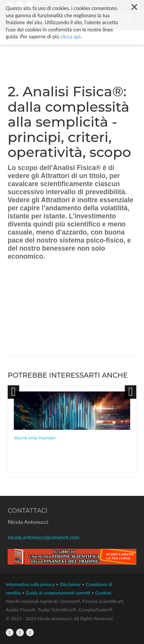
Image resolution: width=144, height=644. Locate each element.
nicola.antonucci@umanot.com (44, 537)
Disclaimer (70, 584)
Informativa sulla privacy (30, 584)
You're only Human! (35, 438)
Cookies (103, 593)
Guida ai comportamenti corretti (58, 593)
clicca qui (71, 36)
